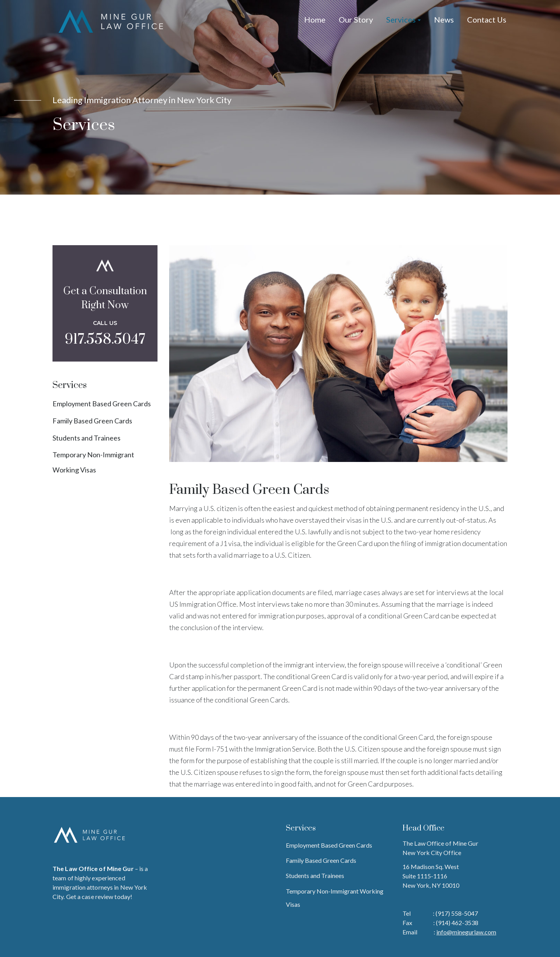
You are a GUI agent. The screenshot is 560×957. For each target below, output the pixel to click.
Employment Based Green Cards (102, 404)
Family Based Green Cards (92, 421)
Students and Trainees (87, 438)
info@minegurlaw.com (466, 932)
